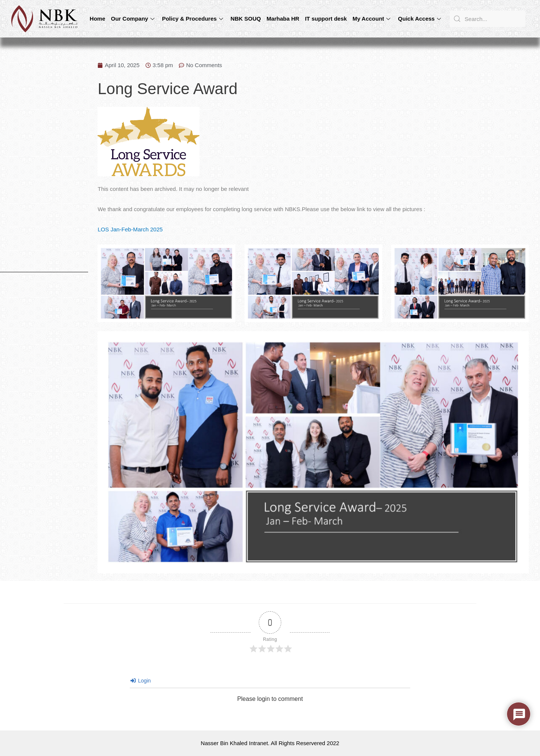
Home (97, 19)
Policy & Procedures (193, 19)
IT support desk (326, 19)
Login (141, 681)
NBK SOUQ (246, 19)
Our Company (134, 19)
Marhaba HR (283, 19)
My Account (372, 19)
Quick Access (420, 19)
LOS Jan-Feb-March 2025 (130, 229)
